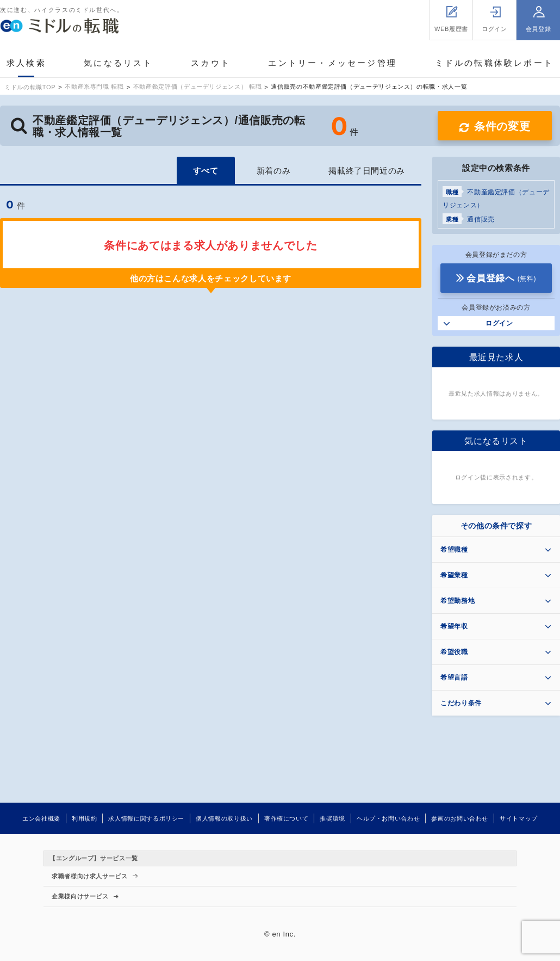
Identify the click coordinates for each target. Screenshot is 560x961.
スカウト (211, 63)
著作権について (286, 818)
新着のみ (274, 171)
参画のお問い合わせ (460, 818)
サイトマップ (519, 818)
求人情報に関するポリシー (146, 818)
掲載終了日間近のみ (367, 171)
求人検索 (26, 63)
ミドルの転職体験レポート (494, 63)
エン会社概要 (41, 818)
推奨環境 (332, 818)
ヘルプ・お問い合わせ (388, 818)
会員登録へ (501, 278)
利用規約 (85, 818)
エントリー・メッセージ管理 (332, 63)
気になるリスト (118, 63)
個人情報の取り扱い (224, 818)
